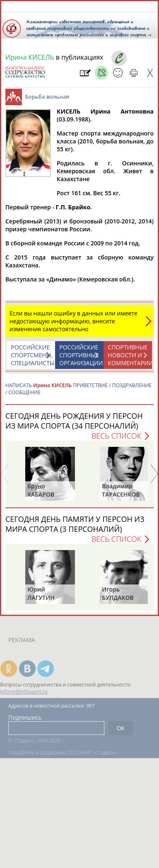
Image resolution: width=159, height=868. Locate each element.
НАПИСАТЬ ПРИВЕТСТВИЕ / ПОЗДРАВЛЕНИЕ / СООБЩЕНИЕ (78, 393)
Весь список (116, 440)
